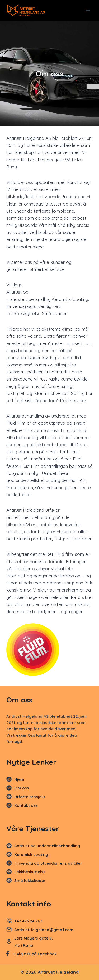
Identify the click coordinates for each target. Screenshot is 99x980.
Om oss (22, 788)
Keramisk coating (31, 855)
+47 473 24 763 (28, 921)
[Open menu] (88, 10)
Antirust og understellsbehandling (47, 846)
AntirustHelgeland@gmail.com (44, 930)
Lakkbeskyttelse (30, 872)
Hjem (19, 779)
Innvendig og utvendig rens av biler (48, 863)
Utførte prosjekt (30, 797)
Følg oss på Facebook (36, 954)
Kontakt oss (26, 805)
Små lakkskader (30, 881)
